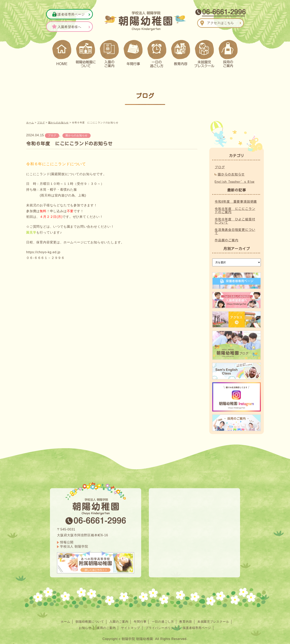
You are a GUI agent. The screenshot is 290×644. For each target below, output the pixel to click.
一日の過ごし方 (164, 620)
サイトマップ (130, 626)
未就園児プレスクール (216, 620)
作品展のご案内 (227, 238)
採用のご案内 (104, 626)
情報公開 (67, 540)
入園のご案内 (118, 620)
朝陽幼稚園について (87, 620)
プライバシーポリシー (162, 626)
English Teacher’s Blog (235, 180)
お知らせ (82, 626)
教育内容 (188, 620)
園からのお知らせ (77, 134)
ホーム (61, 620)
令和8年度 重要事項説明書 (236, 200)
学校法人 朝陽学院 (74, 545)
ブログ (52, 134)
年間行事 (140, 620)
